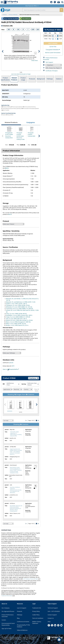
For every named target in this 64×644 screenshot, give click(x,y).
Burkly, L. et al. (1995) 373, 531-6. (17, 325)
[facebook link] (49, 625)
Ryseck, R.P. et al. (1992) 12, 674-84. (19, 320)
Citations (59, 79)
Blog (18, 618)
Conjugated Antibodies (53, 50)
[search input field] (41, 10)
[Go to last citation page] (38, 420)
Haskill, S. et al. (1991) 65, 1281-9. (17, 304)
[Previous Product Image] (3, 51)
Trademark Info (37, 608)
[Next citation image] (37, 405)
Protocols (32, 79)
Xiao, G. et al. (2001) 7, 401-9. (16, 319)
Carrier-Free (53, 47)
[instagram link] (58, 625)
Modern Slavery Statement (37, 622)
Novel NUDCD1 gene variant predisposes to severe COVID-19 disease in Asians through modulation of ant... (16, 470)
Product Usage (23, 79)
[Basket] (59, 2)
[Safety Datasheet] (54, 68)
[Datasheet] (54, 65)
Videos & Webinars (22, 630)
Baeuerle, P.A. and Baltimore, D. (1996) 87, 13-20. (21, 302)
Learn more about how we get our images (21, 74)
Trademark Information (7, 596)
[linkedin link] (55, 625)
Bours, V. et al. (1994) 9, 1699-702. (18, 322)
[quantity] (55, 36)
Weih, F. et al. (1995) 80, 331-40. (16, 324)
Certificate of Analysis (52, 71)
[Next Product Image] (39, 51)
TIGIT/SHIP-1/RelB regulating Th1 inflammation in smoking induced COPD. (16, 434)
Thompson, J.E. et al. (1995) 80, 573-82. (18, 305)
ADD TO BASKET (53, 43)
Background (41, 79)
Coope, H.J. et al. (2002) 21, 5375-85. (18, 317)
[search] (61, 10)
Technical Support (53, 608)
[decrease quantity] (53, 36)
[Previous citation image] (5, 405)
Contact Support (52, 615)
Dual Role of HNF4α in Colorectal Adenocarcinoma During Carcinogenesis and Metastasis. (16, 490)
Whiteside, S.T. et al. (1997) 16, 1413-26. (19, 307)
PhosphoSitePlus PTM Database (23, 626)
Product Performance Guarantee (8, 616)
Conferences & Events (23, 622)
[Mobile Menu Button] (2, 2)
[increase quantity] (58, 36)
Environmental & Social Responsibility (8, 624)
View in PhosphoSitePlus (11, 369)
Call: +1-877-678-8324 (54, 611)
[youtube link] (61, 625)
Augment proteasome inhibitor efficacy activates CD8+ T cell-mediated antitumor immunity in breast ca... (16, 452)
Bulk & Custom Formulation (53, 53)
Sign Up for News (7, 628)
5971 (13, 366)
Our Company (6, 608)
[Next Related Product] (39, 136)
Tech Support (49, 62)
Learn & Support (22, 608)
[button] (59, 640)
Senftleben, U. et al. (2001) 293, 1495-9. (19, 315)
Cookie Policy (36, 615)
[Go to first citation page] (26, 420)
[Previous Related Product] (3, 136)
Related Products (14, 79)
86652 (7, 168)
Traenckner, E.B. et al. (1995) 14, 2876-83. (20, 309)
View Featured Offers (32, 6)
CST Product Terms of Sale (30, 579)
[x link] (52, 625)
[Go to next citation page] (36, 420)
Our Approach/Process (8, 611)
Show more (35, 60)
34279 (10, 214)
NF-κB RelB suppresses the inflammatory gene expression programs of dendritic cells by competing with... (16, 508)
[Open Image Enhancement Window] (35, 53)
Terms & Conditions (38, 618)
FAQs (49, 622)
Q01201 (11, 363)
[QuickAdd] (55, 2)
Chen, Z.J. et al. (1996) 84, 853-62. (16, 314)
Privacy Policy (36, 611)
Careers (4, 620)
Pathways (50, 79)
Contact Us (51, 618)
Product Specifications (5, 79)
